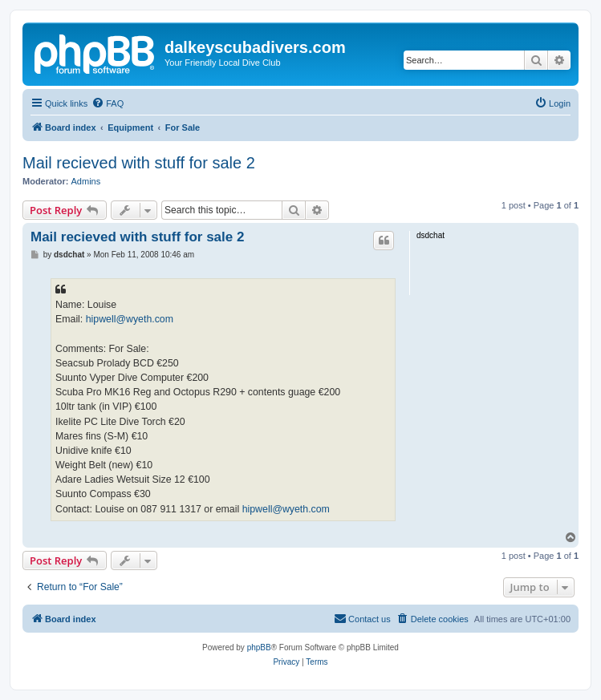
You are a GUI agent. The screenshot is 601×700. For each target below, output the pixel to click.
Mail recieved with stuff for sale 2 (139, 163)
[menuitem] (108, 103)
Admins (86, 181)
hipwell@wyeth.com (130, 319)
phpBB (259, 647)
